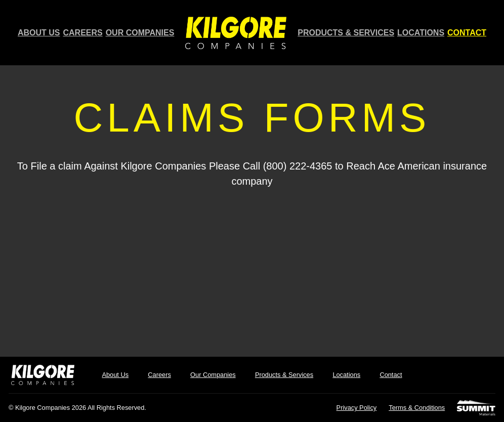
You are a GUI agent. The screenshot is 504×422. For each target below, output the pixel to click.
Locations (421, 33)
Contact (467, 33)
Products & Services (347, 33)
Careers (83, 33)
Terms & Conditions (418, 407)
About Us (39, 33)
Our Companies (140, 33)
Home (237, 33)
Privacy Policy (359, 407)
